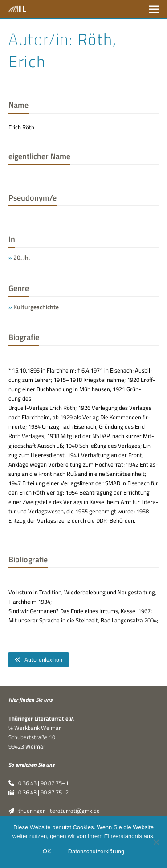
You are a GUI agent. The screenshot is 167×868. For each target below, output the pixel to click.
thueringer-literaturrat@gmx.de (54, 811)
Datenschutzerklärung (96, 851)
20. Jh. (22, 257)
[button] (154, 9)
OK (47, 851)
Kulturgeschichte (36, 307)
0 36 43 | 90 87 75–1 (39, 783)
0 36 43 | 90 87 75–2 (39, 792)
